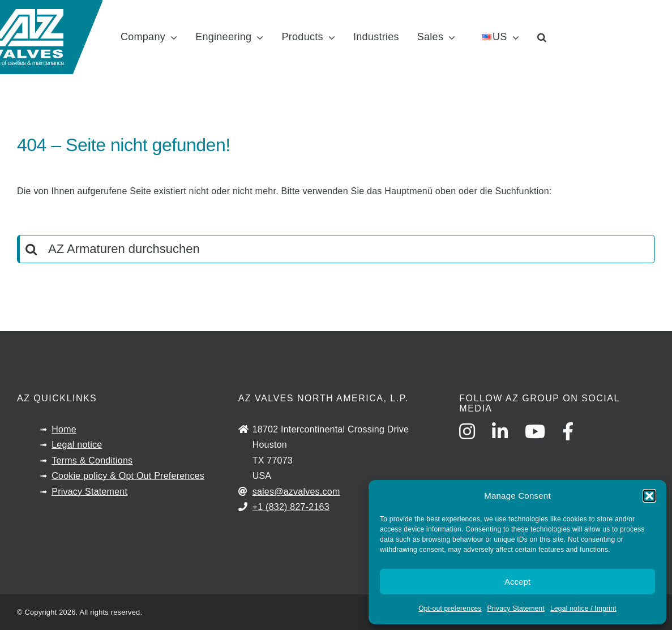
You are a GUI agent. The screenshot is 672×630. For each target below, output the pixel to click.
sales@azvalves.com (296, 492)
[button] (649, 496)
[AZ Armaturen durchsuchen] (336, 249)
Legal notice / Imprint (583, 608)
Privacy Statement (516, 608)
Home (64, 429)
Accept (517, 582)
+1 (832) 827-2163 (291, 507)
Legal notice (77, 445)
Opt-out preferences (450, 608)
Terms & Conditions (92, 460)
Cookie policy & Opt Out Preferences (128, 476)
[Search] (31, 249)
